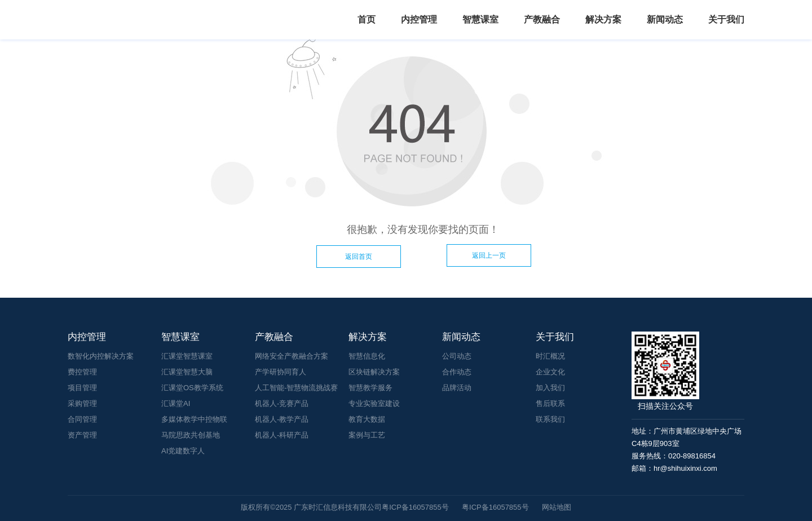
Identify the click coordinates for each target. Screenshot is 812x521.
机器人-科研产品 (282, 435)
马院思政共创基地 (191, 435)
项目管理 (82, 388)
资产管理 (82, 435)
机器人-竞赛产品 (282, 403)
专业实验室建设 (374, 403)
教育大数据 (367, 419)
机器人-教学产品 (282, 419)
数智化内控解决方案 (101, 356)
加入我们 (550, 388)
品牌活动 (457, 388)
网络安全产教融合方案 (292, 356)
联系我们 (550, 419)
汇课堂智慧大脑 (187, 372)
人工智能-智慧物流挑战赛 (296, 388)
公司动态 (457, 356)
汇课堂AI (176, 403)
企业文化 (550, 372)
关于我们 (726, 19)
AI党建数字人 (183, 451)
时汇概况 (550, 356)
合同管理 (82, 419)
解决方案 (603, 19)
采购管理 (82, 403)
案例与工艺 (367, 435)
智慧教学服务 (370, 388)
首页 (367, 19)
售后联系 (550, 403)
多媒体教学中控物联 (194, 419)
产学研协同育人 (281, 372)
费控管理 (82, 372)
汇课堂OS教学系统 (192, 388)
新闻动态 (665, 19)
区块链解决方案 (374, 372)
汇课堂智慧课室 (187, 356)
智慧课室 (480, 19)
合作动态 (457, 372)
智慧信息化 (367, 356)
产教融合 (542, 19)
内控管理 (419, 19)
